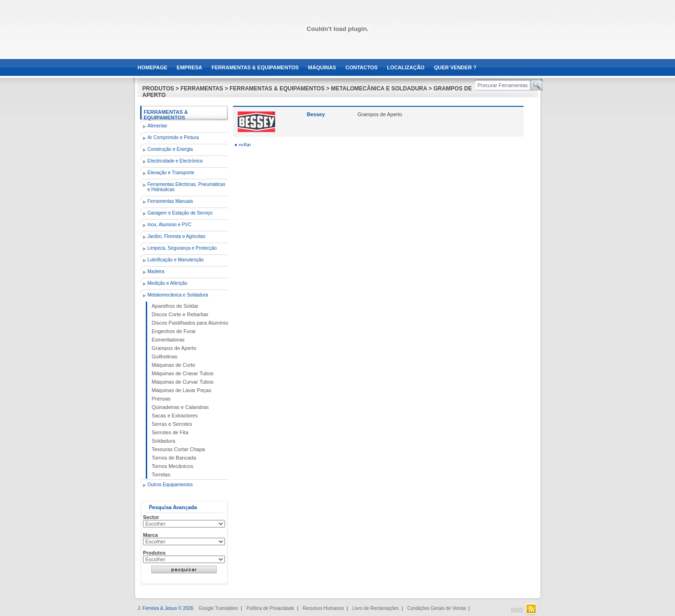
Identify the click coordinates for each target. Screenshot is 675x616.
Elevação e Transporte (171, 173)
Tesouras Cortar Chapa (179, 449)
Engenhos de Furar (174, 331)
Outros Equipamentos (170, 485)
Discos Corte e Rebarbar (180, 314)
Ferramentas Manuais (170, 201)
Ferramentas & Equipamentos (166, 115)
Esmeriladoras (168, 340)
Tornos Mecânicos (173, 466)
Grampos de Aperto (174, 348)
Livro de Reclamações (376, 608)
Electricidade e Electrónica (175, 161)
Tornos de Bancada (174, 458)
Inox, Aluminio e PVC (170, 225)
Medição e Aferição (168, 283)
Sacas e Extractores (175, 416)
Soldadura (164, 441)
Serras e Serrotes (172, 424)
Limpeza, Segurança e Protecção (182, 248)
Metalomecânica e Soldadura (178, 295)
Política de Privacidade (270, 608)
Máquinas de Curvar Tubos (183, 382)
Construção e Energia (170, 149)
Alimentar (157, 126)
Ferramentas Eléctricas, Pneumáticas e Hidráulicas (187, 187)
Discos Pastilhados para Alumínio (190, 323)
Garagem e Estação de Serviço (180, 213)
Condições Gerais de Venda (437, 608)
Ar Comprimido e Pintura (173, 137)
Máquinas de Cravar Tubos (183, 373)
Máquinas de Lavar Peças (182, 390)
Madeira (156, 271)
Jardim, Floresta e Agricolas (176, 236)
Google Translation (218, 608)
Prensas (161, 399)
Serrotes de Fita (170, 432)
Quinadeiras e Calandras (180, 407)
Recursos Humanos (323, 608)
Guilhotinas (165, 356)
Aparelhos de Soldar (175, 306)
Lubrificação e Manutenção (176, 260)
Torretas (161, 475)
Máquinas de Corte (174, 365)
